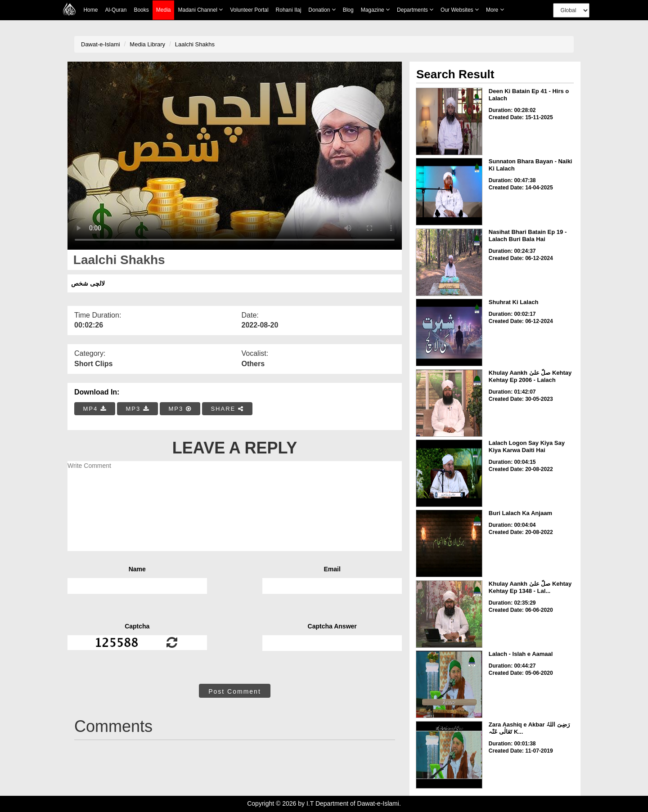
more (495, 10)
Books (141, 10)
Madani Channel (200, 10)
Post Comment (235, 691)
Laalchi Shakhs (195, 44)
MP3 (137, 409)
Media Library (147, 44)
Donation (322, 10)
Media (164, 10)
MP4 (95, 409)
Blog (348, 10)
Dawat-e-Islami (101, 44)
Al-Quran (116, 10)
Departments (415, 10)
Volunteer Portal (249, 10)
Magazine (375, 10)
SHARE (227, 409)
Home (90, 10)
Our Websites (460, 10)
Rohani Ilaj (289, 10)
